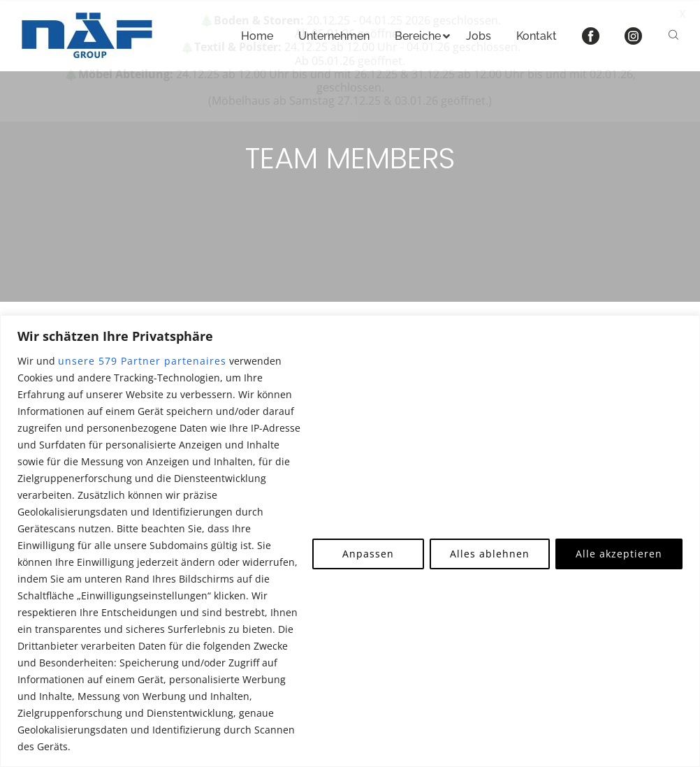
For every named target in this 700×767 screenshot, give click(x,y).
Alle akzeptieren (619, 554)
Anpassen (368, 554)
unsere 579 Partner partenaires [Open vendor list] (142, 361)
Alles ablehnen (490, 554)
